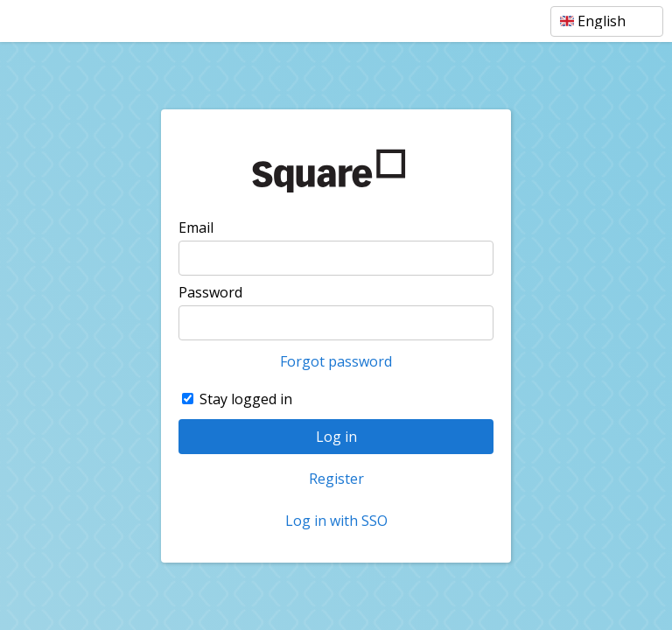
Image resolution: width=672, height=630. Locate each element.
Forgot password (336, 361)
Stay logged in (246, 399)
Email (196, 227)
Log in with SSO (336, 521)
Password (210, 292)
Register (336, 479)
